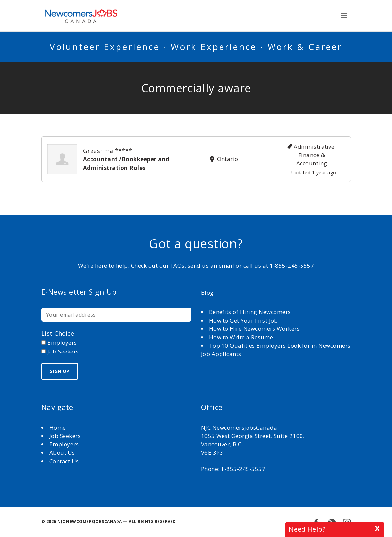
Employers (64, 444)
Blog (207, 292)
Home (58, 427)
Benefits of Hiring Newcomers (250, 312)
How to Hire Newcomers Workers (254, 329)
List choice (58, 333)
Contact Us (64, 461)
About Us (63, 452)
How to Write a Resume (241, 337)
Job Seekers (65, 436)
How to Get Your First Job (244, 320)
